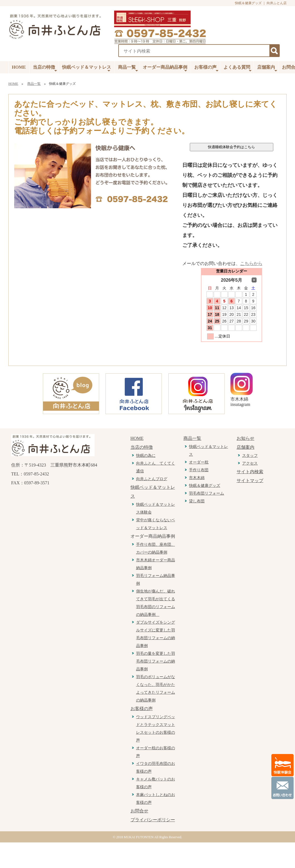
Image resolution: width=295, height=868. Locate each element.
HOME (19, 67)
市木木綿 (197, 478)
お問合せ (139, 811)
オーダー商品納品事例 (165, 69)
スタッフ (250, 456)
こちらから (251, 263)
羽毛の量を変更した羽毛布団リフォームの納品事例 (156, 661)
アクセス (250, 463)
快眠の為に (146, 456)
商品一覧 (128, 69)
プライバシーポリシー (153, 820)
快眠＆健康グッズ (205, 486)
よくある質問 (238, 69)
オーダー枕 (199, 462)
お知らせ (245, 438)
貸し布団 (197, 501)
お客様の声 (206, 69)
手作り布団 (199, 470)
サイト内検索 (250, 472)
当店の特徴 (45, 69)
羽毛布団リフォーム (206, 493)
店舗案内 (267, 69)
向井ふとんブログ (152, 479)
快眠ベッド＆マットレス (87, 69)
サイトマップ (250, 481)
